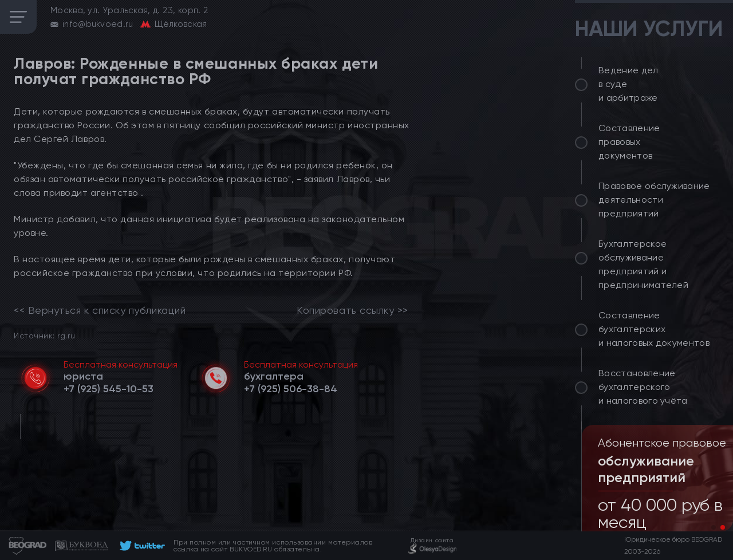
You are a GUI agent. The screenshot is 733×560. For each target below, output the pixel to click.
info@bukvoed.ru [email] (98, 24)
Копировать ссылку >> (352, 310)
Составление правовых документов (629, 142)
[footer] (141, 546)
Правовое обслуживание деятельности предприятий (654, 200)
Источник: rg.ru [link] (44, 335)
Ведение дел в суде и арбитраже (628, 84)
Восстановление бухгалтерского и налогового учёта (643, 387)
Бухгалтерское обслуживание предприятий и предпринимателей (643, 264)
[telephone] (109, 389)
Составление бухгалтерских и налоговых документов (654, 329)
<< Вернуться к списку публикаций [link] (100, 310)
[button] (714, 527)
